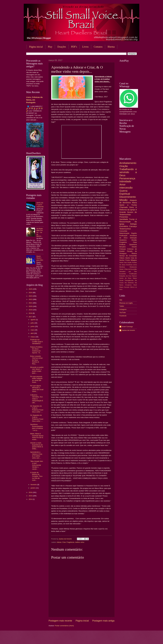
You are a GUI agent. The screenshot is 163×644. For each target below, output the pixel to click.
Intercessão (126, 188)
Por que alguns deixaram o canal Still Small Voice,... (37, 389)
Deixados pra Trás (128, 271)
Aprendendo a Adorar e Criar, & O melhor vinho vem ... (36, 455)
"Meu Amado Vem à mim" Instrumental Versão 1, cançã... (37, 465)
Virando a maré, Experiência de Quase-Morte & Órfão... (37, 446)
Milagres (134, 260)
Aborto (128, 258)
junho (33, 326)
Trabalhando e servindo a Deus (128, 172)
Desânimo (123, 240)
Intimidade (125, 181)
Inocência (129, 265)
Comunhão (123, 231)
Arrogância (128, 285)
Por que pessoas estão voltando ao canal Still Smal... (36, 379)
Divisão (134, 240)
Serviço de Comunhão (128, 256)
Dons (132, 207)
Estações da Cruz (125, 276)
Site (121, 300)
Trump (132, 219)
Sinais (121, 269)
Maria (134, 203)
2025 (31, 289)
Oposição (127, 287)
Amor (122, 184)
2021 (31, 303)
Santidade (124, 219)
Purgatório (123, 242)
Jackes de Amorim (128, 330)
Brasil (135, 285)
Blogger (102, 639)
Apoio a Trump (128, 205)
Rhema (111, 47)
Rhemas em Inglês (126, 303)
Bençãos (122, 247)
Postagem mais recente (60, 621)
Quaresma (133, 244)
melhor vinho (80, 542)
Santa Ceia (123, 262)
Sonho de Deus (125, 278)
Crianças (123, 249)
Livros (85, 47)
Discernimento (128, 197)
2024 (31, 293)
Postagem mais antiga (103, 621)
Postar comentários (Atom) (64, 626)
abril (32, 333)
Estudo (134, 247)
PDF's (74, 47)
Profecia (122, 244)
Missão (123, 200)
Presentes (124, 217)
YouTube (123, 312)
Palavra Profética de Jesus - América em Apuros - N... (36, 350)
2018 (31, 313)
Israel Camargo (127, 327)
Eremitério (124, 226)
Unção (129, 262)
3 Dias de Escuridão (130, 269)
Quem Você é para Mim (40, 258)
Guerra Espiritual (125, 192)
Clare (135, 242)
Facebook (123, 316)
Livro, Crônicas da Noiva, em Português (34, 100)
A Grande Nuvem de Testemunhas (128, 212)
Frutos (128, 260)
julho (32, 323)
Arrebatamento (128, 163)
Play (50, 47)
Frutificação (133, 274)
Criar (64, 542)
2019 (31, 310)
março (33, 337)
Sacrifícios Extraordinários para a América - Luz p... (37, 427)
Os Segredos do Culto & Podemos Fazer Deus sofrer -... (37, 409)
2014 (31, 499)
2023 (31, 296)
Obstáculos (133, 267)
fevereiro (34, 485)
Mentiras (122, 267)
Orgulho (134, 233)
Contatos (98, 47)
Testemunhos (125, 229)
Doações (62, 47)
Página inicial (36, 47)
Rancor (134, 276)
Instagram (123, 309)
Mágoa (121, 287)
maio (32, 330)
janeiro (33, 488)
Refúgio (133, 224)
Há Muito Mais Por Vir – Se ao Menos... (40, 232)
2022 (31, 299)
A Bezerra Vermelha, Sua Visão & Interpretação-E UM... (37, 399)
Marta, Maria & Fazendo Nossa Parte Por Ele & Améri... (37, 436)
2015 (31, 496)
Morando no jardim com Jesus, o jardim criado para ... (37, 370)
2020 (31, 306)
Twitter (122, 306)
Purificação (123, 236)
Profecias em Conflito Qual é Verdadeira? (36, 342)
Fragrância (70, 542)
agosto (33, 320)
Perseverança (127, 178)
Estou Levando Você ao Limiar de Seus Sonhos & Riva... (36, 360)
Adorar (59, 542)
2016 (31, 492)
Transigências (129, 280)
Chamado (124, 207)
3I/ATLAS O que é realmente (40, 205)
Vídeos (122, 258)
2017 (31, 317)
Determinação (124, 233)
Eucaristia (123, 274)
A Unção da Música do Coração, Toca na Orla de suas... (36, 476)
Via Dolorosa (129, 283)
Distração (133, 238)
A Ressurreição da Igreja (128, 222)
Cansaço (133, 226)
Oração (124, 166)
